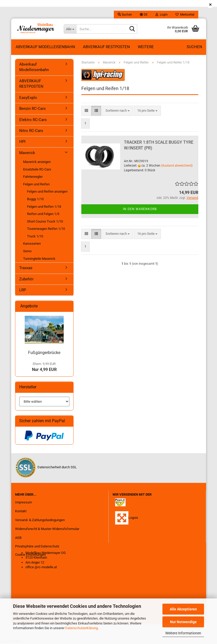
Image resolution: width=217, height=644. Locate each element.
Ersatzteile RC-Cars (37, 169)
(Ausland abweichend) (177, 166)
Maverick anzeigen (37, 162)
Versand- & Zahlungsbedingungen (40, 520)
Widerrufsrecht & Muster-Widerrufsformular (47, 529)
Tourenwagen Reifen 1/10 (46, 229)
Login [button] (162, 15)
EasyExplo (28, 98)
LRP (23, 290)
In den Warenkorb (140, 209)
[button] (144, 15)
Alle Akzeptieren (183, 609)
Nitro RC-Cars (31, 131)
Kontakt (21, 511)
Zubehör (26, 279)
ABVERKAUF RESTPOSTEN (106, 47)
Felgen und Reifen (36, 184)
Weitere (146, 47)
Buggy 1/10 (35, 199)
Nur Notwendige (183, 622)
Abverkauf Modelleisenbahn (45, 47)
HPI (22, 142)
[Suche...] (70, 29)
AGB (18, 538)
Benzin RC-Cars (32, 109)
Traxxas (26, 268)
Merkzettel (185, 15)
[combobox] (118, 111)
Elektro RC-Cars (33, 120)
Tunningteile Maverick (39, 259)
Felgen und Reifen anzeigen (47, 191)
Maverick (27, 153)
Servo (27, 251)
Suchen (194, 47)
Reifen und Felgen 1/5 (43, 214)
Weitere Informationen (183, 633)
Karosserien (32, 244)
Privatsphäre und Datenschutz (37, 546)
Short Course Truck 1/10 (45, 221)
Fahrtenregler (33, 177)
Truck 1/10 (35, 236)
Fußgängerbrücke (44, 353)
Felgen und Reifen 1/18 (44, 207)
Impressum (24, 502)
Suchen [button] (125, 15)
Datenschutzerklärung (81, 628)
